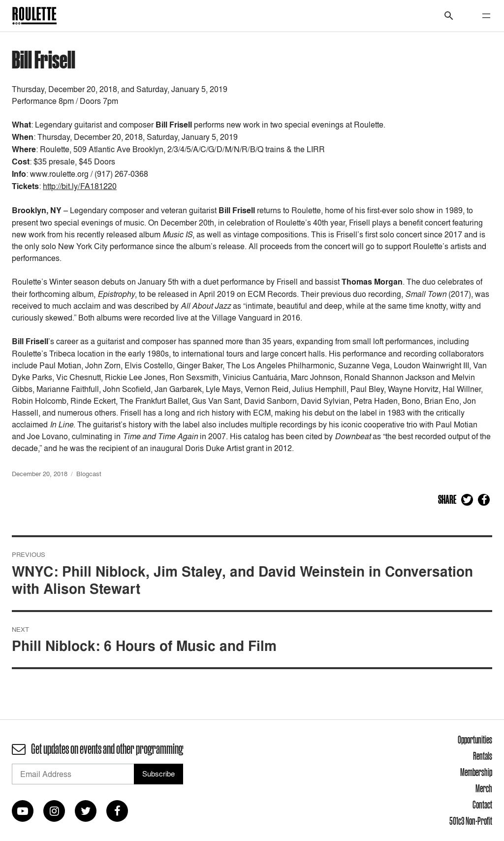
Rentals (483, 756)
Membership (476, 772)
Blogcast (89, 474)
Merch (484, 788)
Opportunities (475, 740)
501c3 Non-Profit (471, 821)
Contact (482, 805)
